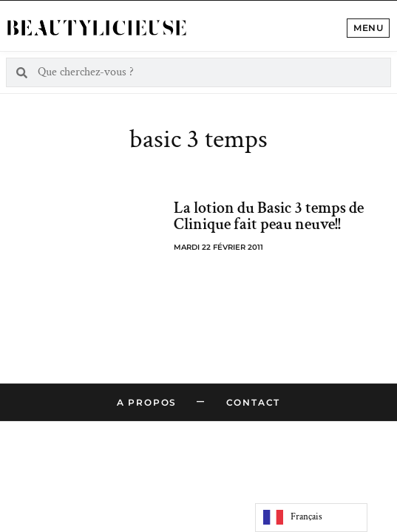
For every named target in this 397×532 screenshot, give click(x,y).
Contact (254, 402)
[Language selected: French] (311, 518)
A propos (147, 402)
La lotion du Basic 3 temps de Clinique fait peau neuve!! (269, 216)
